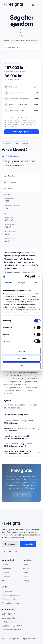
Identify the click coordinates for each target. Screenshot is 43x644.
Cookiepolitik (7, 591)
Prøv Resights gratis (22, 132)
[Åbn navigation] (33, 5)
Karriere (26, 569)
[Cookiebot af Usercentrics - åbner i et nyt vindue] (26, 277)
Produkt (26, 573)
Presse (26, 577)
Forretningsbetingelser (11, 595)
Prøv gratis (21, 494)
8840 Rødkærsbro (10, 156)
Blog (4, 581)
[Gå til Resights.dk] (13, 5)
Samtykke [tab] (8, 283)
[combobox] (21, 47)
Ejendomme (6, 569)
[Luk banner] (40, 277)
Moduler (5, 565)
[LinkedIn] (10, 552)
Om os (25, 565)
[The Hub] (16, 552)
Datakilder (6, 577)
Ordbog (26, 581)
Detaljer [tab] (22, 283)
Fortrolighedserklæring (11, 603)
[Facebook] (4, 552)
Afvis (21, 366)
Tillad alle (21, 351)
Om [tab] (35, 283)
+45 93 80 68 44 (16, 626)
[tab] (21, 176)
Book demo (10, 544)
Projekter (5, 573)
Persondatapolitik (9, 599)
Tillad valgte (21, 358)
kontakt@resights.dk (14, 630)
